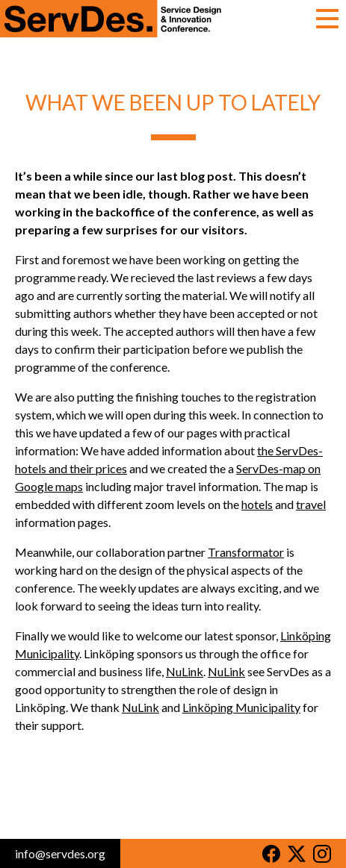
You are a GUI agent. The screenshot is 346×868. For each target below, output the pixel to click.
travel (311, 504)
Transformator (246, 552)
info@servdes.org (60, 853)
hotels (257, 504)
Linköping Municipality (241, 707)
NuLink (185, 671)
